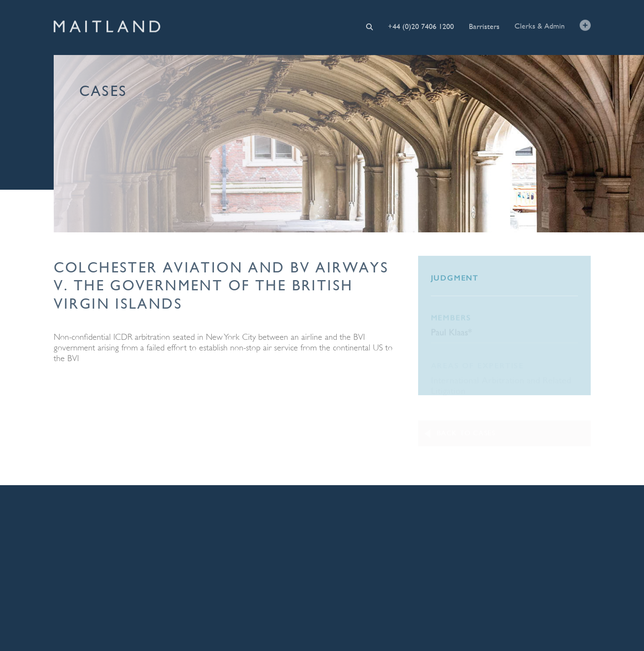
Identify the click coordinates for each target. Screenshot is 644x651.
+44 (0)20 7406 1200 (421, 26)
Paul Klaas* (451, 335)
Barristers (484, 26)
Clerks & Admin (540, 25)
